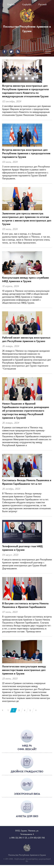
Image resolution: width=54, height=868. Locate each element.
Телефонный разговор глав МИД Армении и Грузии (22, 548)
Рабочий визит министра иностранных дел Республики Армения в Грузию (26, 339)
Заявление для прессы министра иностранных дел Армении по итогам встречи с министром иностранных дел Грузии (27, 219)
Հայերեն (27, 4)
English (11, 4)
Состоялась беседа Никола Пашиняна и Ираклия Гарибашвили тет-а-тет (27, 482)
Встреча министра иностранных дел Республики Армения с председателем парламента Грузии (26, 153)
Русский (42, 4)
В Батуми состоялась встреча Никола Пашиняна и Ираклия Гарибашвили (25, 605)
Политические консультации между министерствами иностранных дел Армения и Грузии (24, 670)
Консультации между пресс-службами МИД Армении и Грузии (25, 279)
